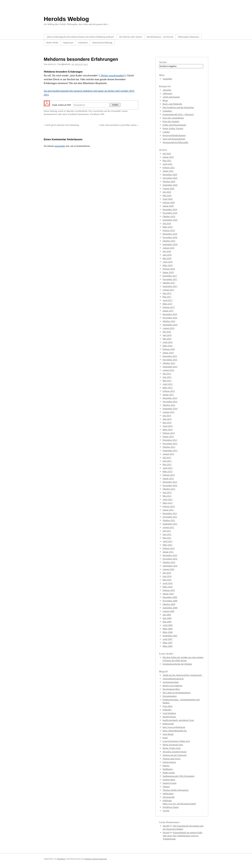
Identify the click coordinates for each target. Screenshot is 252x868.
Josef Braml (168, 734)
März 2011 (167, 545)
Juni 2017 (167, 293)
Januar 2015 (168, 395)
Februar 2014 (169, 433)
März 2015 (168, 388)
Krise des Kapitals (171, 121)
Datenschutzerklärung (102, 43)
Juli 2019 (167, 223)
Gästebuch (83, 43)
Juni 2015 (167, 377)
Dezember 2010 (170, 555)
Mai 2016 (167, 339)
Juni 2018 (167, 255)
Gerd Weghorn (169, 713)
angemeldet (60, 146)
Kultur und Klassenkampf (174, 125)
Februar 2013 (169, 475)
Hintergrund (168, 724)
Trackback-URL (97, 114)
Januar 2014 (168, 436)
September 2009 (170, 608)
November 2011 (170, 517)
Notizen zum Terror (171, 759)
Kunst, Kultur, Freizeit (173, 128)
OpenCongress (169, 762)
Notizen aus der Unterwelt (175, 755)
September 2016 (170, 325)
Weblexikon (168, 793)
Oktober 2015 (169, 363)
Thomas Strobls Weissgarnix (176, 790)
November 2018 (170, 237)
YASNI (166, 811)
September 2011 (170, 524)
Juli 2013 (167, 457)
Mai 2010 (167, 580)
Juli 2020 (167, 192)
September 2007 (170, 636)
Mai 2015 (167, 381)
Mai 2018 (167, 258)
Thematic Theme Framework (96, 859)
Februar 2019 (169, 230)
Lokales (166, 132)
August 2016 (168, 328)
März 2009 (168, 629)
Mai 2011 (167, 538)
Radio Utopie (169, 773)
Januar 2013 (168, 478)
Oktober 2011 (169, 520)
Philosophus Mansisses (188, 37)
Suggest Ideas (169, 780)
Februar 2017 (169, 307)
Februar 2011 (169, 548)
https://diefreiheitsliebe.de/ (175, 731)
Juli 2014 (167, 415)
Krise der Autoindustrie (173, 118)
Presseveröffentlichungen (174, 135)
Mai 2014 (167, 422)
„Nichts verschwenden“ (112, 75)
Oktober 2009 (169, 604)
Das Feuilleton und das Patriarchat (178, 107)
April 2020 (168, 199)
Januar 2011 (168, 552)
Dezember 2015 (170, 356)
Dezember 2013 (170, 440)
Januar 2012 (168, 510)
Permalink (116, 111)
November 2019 (170, 213)
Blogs (165, 100)
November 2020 (170, 178)
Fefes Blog (168, 706)
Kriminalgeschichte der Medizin (177, 664)
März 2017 (168, 304)
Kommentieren (50, 114)
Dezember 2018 (170, 234)
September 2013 (170, 450)
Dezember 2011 (170, 513)
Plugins (166, 766)
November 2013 (170, 443)
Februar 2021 (169, 167)
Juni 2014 (167, 419)
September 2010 (170, 566)
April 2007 (168, 639)
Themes (166, 787)
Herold (166, 826)
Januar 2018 (168, 272)
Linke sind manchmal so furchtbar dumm (119, 125)
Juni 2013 (167, 461)
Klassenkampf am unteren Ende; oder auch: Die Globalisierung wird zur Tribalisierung (183, 836)
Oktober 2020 (169, 181)
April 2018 (168, 262)
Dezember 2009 (170, 597)
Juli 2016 (167, 332)
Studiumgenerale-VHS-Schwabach (178, 776)
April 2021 (168, 164)
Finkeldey (167, 710)
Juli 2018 (167, 251)
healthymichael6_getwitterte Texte (178, 720)
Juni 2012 (167, 492)
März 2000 (168, 646)
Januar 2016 (168, 353)
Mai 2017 (167, 297)
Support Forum (169, 783)
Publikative (168, 769)
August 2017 (168, 290)
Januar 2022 (168, 157)
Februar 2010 (169, 590)
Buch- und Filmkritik (172, 104)
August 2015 (168, 370)
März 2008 (168, 632)
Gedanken (167, 111)
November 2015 (170, 360)
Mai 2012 (167, 496)
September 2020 (170, 185)
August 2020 (168, 188)
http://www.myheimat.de (174, 727)
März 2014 (168, 429)
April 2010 (168, 583)
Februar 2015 (169, 391)
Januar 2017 (168, 311)
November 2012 (170, 485)
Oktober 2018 (169, 241)
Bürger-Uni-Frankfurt (172, 686)
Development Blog (171, 689)
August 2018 (168, 248)
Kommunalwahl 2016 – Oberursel (178, 114)
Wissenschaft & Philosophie (175, 142)
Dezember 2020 (170, 174)
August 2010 (168, 569)
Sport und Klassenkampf (174, 139)
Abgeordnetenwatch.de (173, 679)
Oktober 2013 (169, 447)
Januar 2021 (168, 171)
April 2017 (168, 300)
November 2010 (170, 559)
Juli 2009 (167, 615)
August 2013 (168, 454)
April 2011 (167, 541)
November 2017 (170, 279)
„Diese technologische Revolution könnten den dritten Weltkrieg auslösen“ (80, 37)
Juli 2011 (167, 531)
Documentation (170, 696)
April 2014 (168, 426)
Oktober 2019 (169, 216)
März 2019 (168, 227)
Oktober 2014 (169, 405)
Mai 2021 (167, 160)
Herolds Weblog (66, 19)
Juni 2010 (167, 576)
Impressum (68, 43)
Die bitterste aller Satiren (131, 37)
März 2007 (168, 643)
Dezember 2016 (170, 314)
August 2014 (168, 412)
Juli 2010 (167, 573)
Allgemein (167, 93)
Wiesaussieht (169, 797)
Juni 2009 (167, 618)
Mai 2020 (167, 195)
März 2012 (168, 503)
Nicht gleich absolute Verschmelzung (61, 125)
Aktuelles (70, 111)
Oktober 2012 (169, 489)
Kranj (165, 738)
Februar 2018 (169, 269)
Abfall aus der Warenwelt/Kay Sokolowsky (182, 675)
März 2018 (168, 265)
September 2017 (170, 286)
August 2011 (168, 527)
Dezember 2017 (170, 276)
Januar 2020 (168, 206)
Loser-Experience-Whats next (176, 741)
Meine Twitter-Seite (172, 748)
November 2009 (170, 601)
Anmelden (167, 79)
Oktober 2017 (169, 283)
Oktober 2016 (169, 321)
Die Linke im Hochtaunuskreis (177, 693)
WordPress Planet (171, 807)
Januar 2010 (168, 594)
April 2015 (168, 384)
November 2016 (170, 318)
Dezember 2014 (170, 398)
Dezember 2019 (170, 209)
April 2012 (168, 499)
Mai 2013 (167, 464)
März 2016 (168, 346)
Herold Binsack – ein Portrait (160, 37)
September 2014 (170, 408)
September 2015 (170, 367)
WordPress (61, 859)
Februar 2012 (169, 506)
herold (52, 64)
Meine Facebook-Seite (173, 745)
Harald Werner (169, 717)
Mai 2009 (167, 622)
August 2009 (168, 611)
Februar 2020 (169, 202)
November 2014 (170, 402)
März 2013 (168, 471)
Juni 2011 (167, 534)
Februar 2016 (169, 349)
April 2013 (168, 468)
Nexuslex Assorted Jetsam (174, 752)
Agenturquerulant (171, 682)
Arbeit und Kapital (171, 97)
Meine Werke (52, 43)
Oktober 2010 (169, 562)
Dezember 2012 (170, 482)
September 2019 (170, 220)
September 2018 (170, 244)
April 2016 (168, 342)
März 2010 (168, 587)
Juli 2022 (167, 153)
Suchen (163, 62)
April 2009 (168, 625)
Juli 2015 (167, 374)
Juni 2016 (167, 335)
